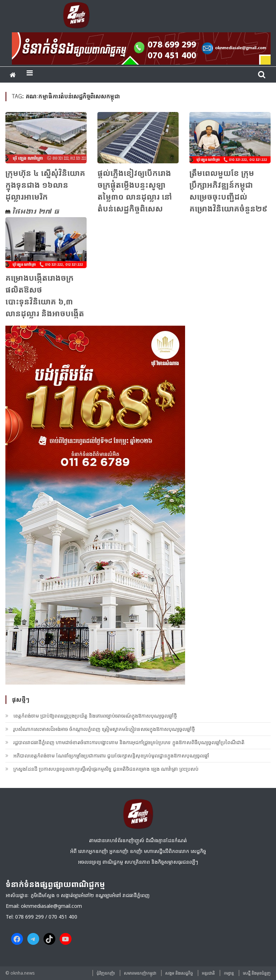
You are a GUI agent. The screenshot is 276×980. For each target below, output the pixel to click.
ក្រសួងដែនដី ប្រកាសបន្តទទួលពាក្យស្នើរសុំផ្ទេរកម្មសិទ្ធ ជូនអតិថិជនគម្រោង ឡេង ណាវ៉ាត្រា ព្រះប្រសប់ (106, 769)
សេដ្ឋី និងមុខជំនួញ (257, 973)
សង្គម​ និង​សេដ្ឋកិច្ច (179, 973)
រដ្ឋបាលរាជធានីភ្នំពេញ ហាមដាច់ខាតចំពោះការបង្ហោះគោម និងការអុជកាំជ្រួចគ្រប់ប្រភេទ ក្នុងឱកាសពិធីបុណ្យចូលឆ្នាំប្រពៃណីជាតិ (129, 742)
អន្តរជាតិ (208, 973)
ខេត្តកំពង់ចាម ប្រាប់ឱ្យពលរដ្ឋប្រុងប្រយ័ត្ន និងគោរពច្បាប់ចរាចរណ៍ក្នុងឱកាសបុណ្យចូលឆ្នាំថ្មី (95, 716)
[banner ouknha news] (141, 47)
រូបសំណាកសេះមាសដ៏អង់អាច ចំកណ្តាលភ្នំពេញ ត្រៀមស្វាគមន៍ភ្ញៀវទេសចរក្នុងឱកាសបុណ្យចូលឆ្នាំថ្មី (104, 729)
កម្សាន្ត (229, 973)
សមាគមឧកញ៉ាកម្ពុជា (140, 973)
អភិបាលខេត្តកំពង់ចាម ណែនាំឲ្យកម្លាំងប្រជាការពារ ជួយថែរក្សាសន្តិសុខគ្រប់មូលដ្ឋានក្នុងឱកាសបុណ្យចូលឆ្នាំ (111, 755)
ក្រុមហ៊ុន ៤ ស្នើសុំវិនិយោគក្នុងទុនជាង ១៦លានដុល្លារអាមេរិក (45, 185)
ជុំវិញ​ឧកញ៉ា (106, 973)
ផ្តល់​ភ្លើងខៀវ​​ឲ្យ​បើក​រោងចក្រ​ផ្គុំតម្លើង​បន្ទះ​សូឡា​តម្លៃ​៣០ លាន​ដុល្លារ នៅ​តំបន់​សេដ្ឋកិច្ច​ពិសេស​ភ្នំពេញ (135, 196)
